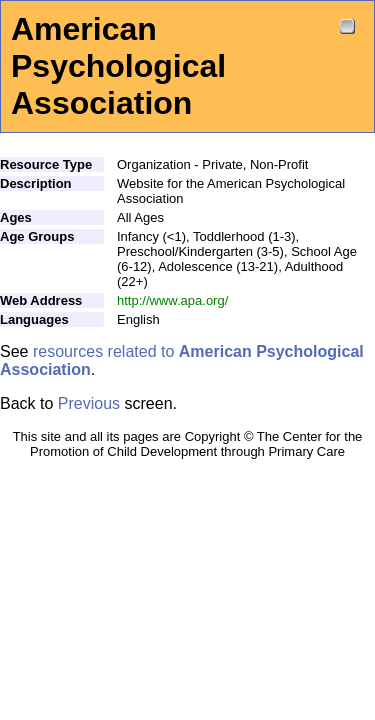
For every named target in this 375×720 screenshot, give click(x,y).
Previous (89, 403)
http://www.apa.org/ (172, 300)
